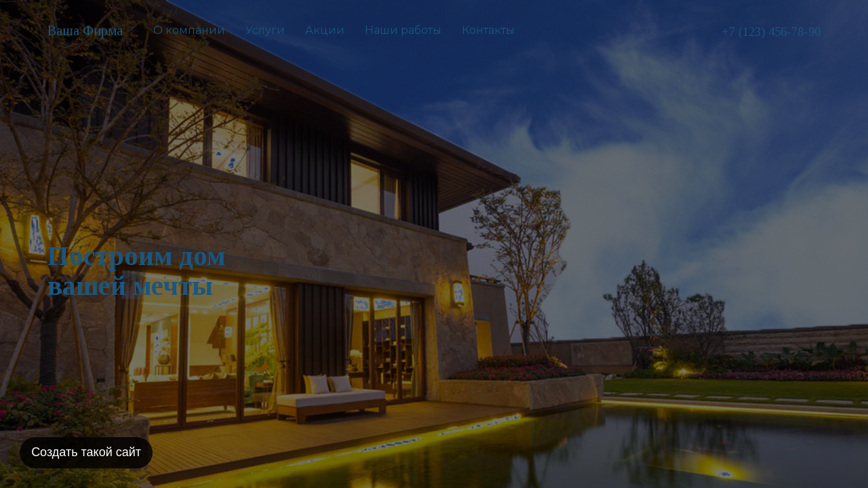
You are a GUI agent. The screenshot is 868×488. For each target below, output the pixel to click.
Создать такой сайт (87, 451)
